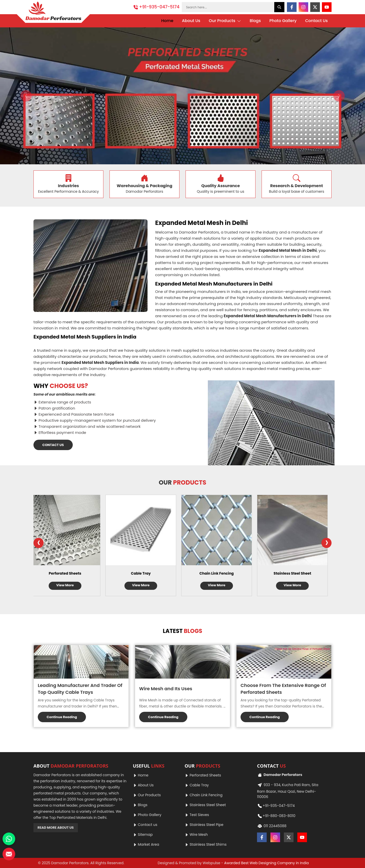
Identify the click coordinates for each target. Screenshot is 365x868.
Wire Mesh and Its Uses (166, 689)
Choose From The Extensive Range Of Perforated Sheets (283, 689)
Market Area (146, 844)
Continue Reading (62, 717)
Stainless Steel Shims (206, 844)
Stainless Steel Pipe (204, 825)
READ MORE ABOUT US (56, 828)
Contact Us (316, 21)
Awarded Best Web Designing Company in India (266, 863)
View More (69, 585)
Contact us (145, 825)
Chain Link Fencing (220, 573)
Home (167, 21)
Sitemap (143, 835)
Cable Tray (144, 573)
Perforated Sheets (69, 573)
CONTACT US (53, 445)
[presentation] (39, 543)
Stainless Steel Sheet (296, 573)
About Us (191, 21)
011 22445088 (272, 826)
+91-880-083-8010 (276, 816)
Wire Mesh (196, 835)
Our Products (225, 21)
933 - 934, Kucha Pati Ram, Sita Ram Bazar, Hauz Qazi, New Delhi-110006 (288, 790)
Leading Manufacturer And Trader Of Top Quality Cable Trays (80, 689)
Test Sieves (197, 815)
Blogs (255, 21)
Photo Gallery (283, 21)
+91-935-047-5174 (157, 7)
